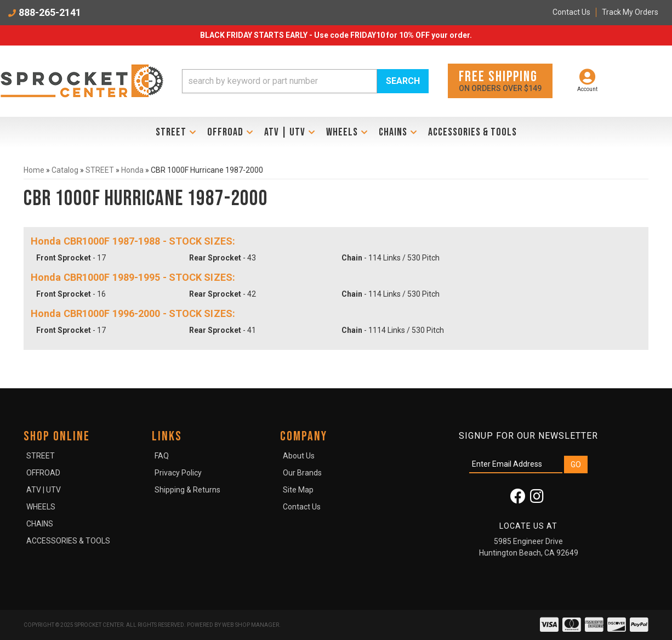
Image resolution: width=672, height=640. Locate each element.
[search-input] (280, 81)
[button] (305, 81)
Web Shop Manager (250, 625)
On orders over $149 (500, 80)
